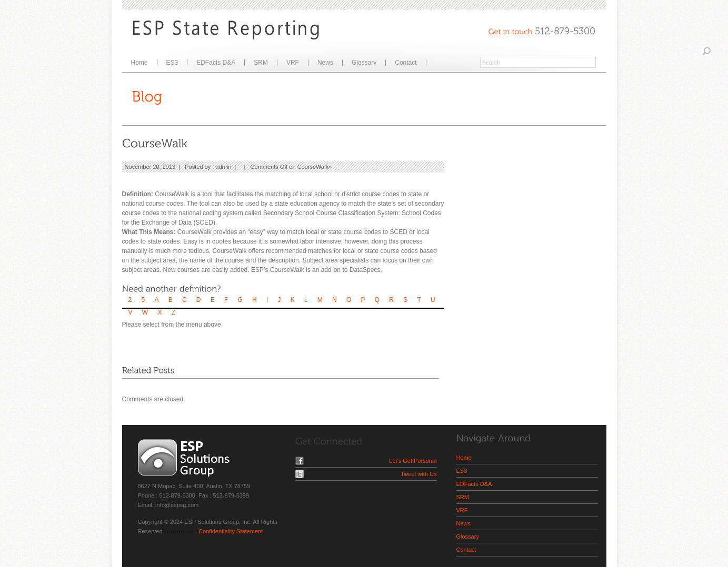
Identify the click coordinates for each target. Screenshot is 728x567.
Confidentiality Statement (231, 531)
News (325, 63)
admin (223, 167)
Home (139, 63)
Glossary (364, 63)
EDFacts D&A (216, 63)
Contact (406, 63)
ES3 (172, 63)
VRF (293, 63)
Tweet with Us (418, 474)
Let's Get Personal (413, 461)
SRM (261, 63)
